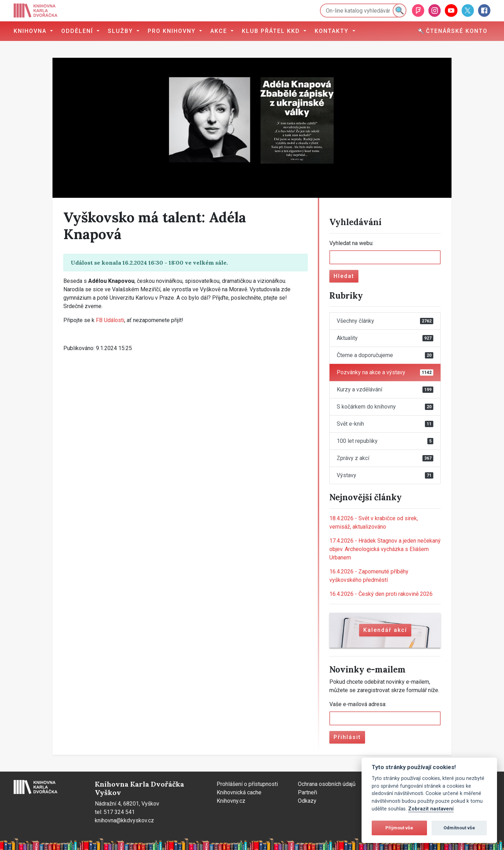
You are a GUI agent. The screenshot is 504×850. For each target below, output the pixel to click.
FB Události (110, 320)
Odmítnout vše (459, 828)
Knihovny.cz (231, 801)
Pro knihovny (173, 31)
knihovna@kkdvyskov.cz (124, 820)
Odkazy (307, 801)
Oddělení (78, 31)
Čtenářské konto (453, 31)
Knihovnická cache (239, 792)
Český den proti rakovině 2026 (381, 594)
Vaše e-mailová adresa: (358, 704)
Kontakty (333, 31)
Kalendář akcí (385, 630)
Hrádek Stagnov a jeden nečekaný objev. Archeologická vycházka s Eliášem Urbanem (385, 549)
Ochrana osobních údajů (327, 784)
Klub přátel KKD (272, 31)
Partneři (307, 792)
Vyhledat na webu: (351, 243)
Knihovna (31, 31)
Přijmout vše (399, 828)
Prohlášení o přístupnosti (247, 784)
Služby (121, 31)
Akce (220, 31)
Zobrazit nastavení (431, 809)
